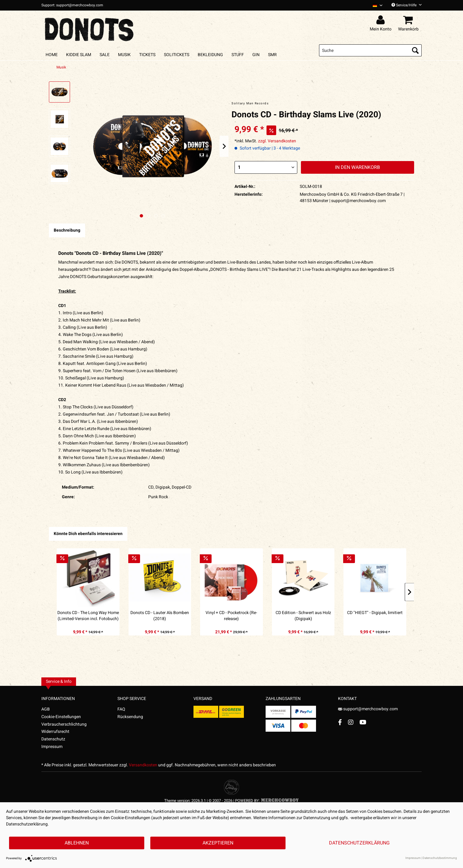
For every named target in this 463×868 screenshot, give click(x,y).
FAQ (121, 709)
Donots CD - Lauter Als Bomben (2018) (160, 616)
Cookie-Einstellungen (61, 717)
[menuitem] (375, 5)
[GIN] (256, 55)
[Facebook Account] (340, 722)
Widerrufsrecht (55, 732)
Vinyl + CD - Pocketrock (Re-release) (231, 616)
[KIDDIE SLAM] (79, 55)
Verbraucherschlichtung (64, 724)
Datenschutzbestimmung (440, 858)
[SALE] (105, 55)
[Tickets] (147, 55)
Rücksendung (130, 717)
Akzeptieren (218, 843)
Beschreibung (67, 230)
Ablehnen (77, 843)
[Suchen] (415, 50)
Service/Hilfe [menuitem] (407, 5)
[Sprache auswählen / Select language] (378, 5)
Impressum (52, 747)
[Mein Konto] (382, 20)
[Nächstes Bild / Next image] (149, 216)
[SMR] (272, 55)
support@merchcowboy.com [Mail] (368, 709)
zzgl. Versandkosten (277, 141)
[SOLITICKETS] (177, 55)
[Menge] (266, 167)
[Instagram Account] (351, 722)
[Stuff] (238, 55)
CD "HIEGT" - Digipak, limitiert (375, 613)
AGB (46, 709)
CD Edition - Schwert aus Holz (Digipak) (303, 616)
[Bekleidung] (210, 55)
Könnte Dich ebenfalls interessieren (88, 534)
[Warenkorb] (409, 20)
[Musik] (124, 55)
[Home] (52, 55)
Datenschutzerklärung (359, 843)
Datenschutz (53, 739)
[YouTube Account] (363, 722)
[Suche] (370, 50)
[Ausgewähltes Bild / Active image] (141, 216)
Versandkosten (143, 765)
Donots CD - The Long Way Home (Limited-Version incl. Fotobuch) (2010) (88, 616)
